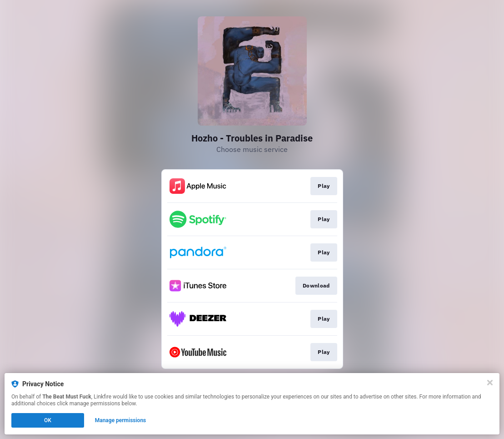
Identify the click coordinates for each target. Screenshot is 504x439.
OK (48, 420)
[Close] (490, 383)
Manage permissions (121, 420)
